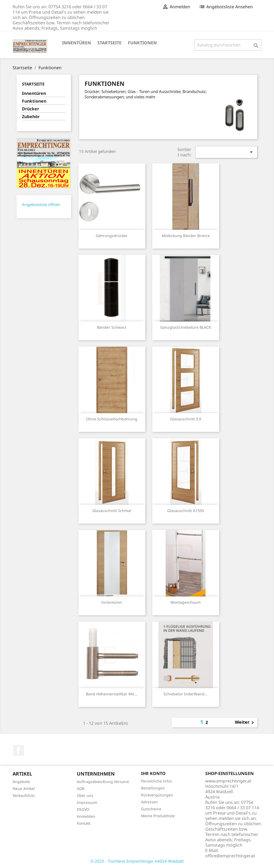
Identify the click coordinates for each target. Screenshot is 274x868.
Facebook (18, 750)
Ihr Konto (153, 773)
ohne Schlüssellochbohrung (112, 419)
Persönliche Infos (157, 781)
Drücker (31, 109)
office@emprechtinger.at (230, 856)
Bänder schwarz (112, 327)
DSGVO (83, 809)
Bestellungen (153, 788)
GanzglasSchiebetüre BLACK (186, 327)
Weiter (245, 723)
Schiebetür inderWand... (186, 694)
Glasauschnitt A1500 (186, 511)
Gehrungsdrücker (112, 236)
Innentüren (77, 43)
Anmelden (86, 816)
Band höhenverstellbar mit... (112, 694)
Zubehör (31, 117)
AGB (81, 788)
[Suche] (228, 45)
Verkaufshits (24, 795)
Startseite (109, 43)
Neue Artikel (24, 788)
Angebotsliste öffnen (41, 204)
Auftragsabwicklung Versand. (103, 782)
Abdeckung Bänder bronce (186, 236)
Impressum (87, 802)
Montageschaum (186, 602)
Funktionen (142, 43)
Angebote (21, 782)
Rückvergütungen (157, 795)
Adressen (149, 802)
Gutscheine (151, 809)
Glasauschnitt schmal (112, 511)
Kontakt (84, 823)
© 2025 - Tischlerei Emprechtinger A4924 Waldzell (137, 861)
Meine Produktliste (158, 816)
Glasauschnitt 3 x (186, 419)
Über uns (85, 795)
